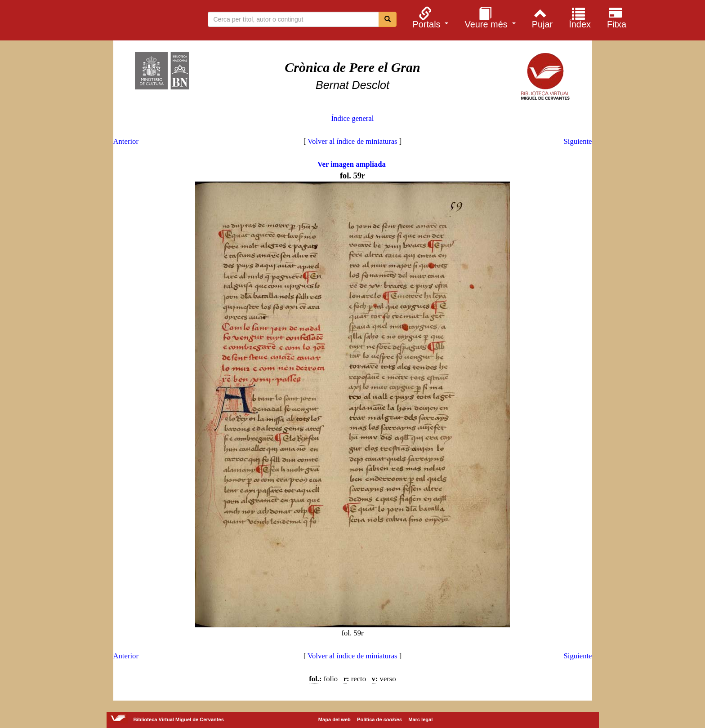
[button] (429, 18)
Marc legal (420, 719)
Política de (379, 719)
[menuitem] (429, 18)
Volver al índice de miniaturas (352, 141)
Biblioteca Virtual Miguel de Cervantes (118, 22)
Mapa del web (335, 719)
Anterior (126, 141)
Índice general (353, 118)
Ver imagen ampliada (352, 164)
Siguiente (578, 141)
